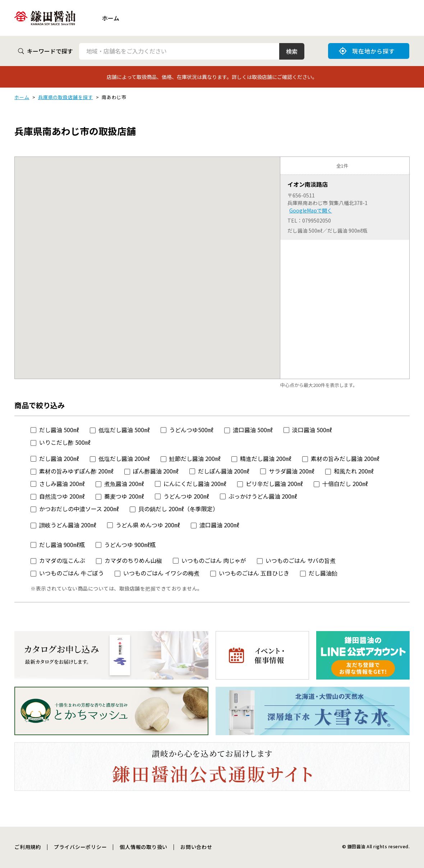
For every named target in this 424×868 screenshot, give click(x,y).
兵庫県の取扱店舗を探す (66, 97)
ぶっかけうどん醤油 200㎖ (263, 496)
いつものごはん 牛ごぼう (72, 573)
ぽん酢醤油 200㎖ (156, 471)
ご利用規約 (28, 847)
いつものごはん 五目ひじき (254, 573)
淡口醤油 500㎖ (312, 430)
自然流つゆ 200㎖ (62, 496)
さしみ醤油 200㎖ (62, 484)
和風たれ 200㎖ (354, 471)
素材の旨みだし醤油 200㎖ (345, 458)
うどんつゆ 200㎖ (186, 496)
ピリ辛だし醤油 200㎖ (274, 484)
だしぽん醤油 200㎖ (224, 471)
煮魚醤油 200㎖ (124, 484)
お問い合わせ (196, 847)
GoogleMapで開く (311, 210)
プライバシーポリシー (80, 847)
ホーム (111, 18)
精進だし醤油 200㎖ (266, 458)
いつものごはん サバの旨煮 (301, 560)
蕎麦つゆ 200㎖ (124, 496)
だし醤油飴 (323, 573)
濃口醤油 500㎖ (253, 430)
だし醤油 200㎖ (59, 458)
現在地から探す (367, 51)
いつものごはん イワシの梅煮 (161, 573)
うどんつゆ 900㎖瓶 (130, 545)
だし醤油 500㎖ (59, 430)
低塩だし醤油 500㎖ (124, 430)
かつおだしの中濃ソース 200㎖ (79, 509)
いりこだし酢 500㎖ (65, 442)
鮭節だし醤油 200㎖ (195, 458)
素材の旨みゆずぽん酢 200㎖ (76, 471)
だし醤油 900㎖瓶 (62, 545)
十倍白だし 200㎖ (345, 484)
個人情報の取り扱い (144, 847)
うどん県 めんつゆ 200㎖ (148, 525)
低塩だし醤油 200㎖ (124, 458)
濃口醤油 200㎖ (219, 525)
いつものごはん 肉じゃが (214, 560)
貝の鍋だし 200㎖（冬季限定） (178, 509)
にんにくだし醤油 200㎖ (195, 484)
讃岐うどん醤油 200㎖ (68, 525)
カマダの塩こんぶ (62, 560)
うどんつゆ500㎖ (191, 430)
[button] (147, 261)
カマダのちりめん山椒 (133, 560)
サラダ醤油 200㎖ (292, 471)
